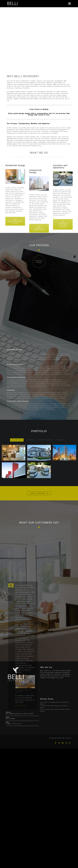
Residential (62, 444)
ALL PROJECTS (17, 444)
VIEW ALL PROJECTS (38, 493)
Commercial (31, 444)
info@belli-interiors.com (13, 724)
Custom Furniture (46, 444)
